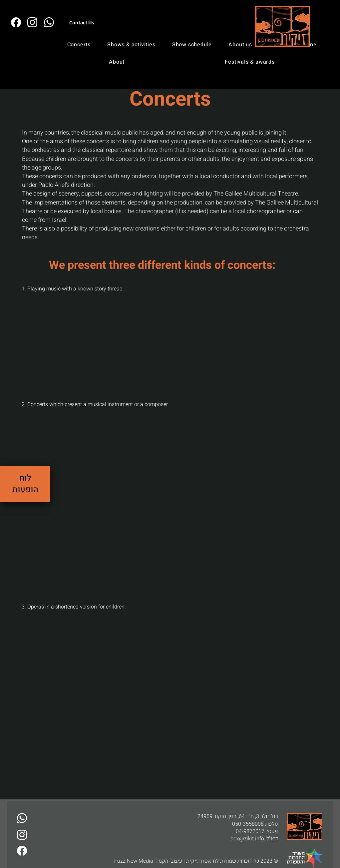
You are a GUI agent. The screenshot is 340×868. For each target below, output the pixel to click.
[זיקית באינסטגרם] (32, 22)
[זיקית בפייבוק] (16, 22)
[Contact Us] (82, 22)
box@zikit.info (247, 839)
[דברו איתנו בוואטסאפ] (22, 818)
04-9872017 (250, 831)
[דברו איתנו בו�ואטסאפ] (49, 22)
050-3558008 (248, 824)
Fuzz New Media (134, 861)
